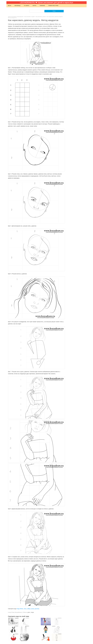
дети (29, 612)
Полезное (42, 6)
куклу (33, 609)
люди (32, 612)
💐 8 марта (26, 6)
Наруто (34, 6)
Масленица (18, 6)
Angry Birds (20, 609)
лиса (25, 609)
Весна (10, 6)
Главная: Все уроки (53, 6)
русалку (37, 609)
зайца (29, 609)
